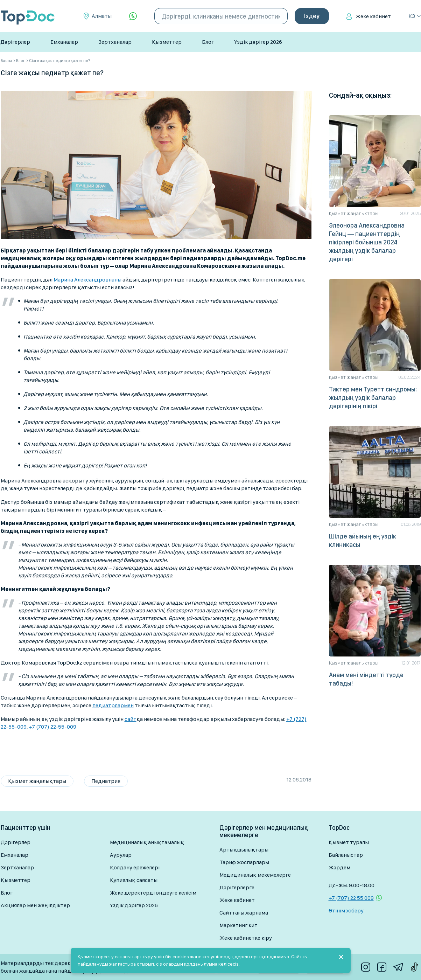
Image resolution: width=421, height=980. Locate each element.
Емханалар (64, 42)
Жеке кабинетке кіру (246, 938)
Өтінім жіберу (346, 911)
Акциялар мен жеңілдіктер (35, 905)
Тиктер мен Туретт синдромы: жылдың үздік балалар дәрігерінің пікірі (373, 398)
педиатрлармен (113, 705)
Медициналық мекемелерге (255, 875)
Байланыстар (346, 855)
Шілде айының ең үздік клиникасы (363, 540)
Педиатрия (106, 781)
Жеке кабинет (373, 16)
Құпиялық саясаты (134, 880)
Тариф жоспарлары (244, 862)
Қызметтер (167, 42)
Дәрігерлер (15, 42)
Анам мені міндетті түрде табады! (366, 679)
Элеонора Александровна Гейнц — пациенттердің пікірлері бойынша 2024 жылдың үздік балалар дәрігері (367, 242)
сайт (131, 719)
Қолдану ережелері (135, 867)
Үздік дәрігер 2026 (258, 42)
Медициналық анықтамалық (147, 842)
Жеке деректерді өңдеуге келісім (153, 893)
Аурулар (121, 855)
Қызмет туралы (349, 842)
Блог (208, 42)
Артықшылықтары (244, 850)
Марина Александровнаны (87, 280)
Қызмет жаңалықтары (37, 781)
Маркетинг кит (238, 925)
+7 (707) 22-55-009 (52, 727)
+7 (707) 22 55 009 (351, 898)
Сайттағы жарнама (244, 913)
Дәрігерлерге (237, 887)
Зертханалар (115, 42)
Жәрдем (339, 867)
